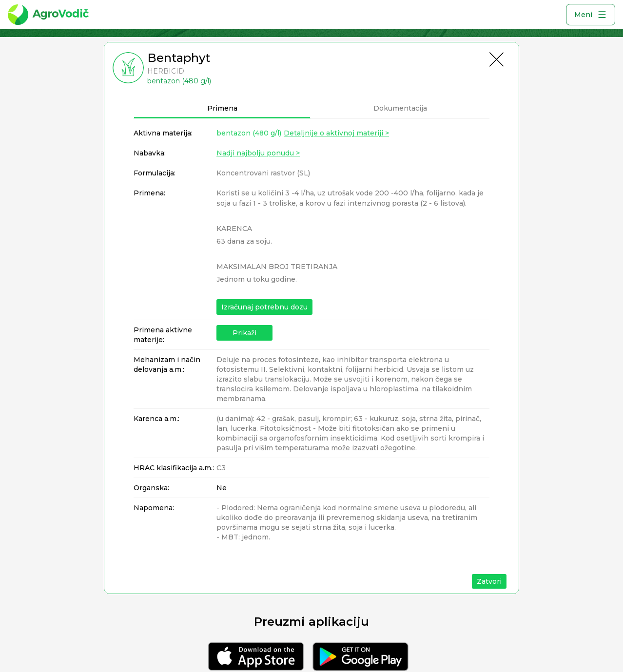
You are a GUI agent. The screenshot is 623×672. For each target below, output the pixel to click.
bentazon (249, 133)
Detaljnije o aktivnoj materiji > (336, 133)
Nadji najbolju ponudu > (258, 153)
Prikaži (244, 333)
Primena (222, 108)
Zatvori (489, 581)
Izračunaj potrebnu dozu (264, 307)
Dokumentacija (400, 108)
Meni (591, 15)
